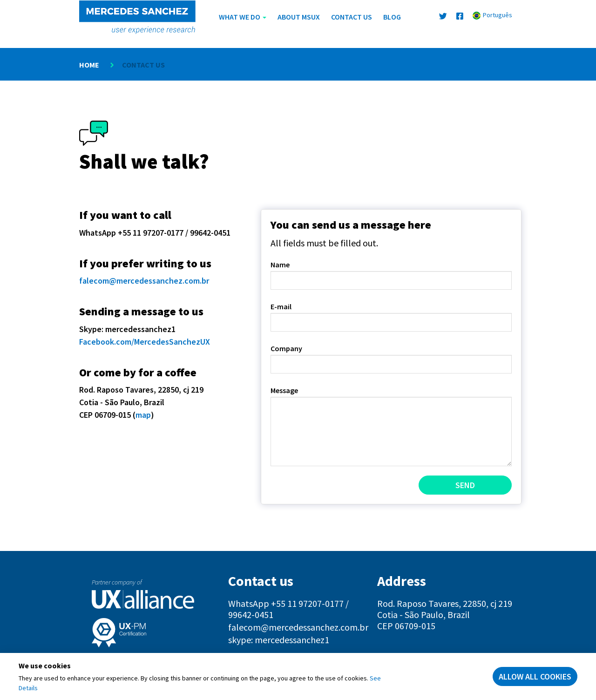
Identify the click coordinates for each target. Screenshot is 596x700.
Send (465, 485)
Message (284, 390)
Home (89, 65)
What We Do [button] (243, 17)
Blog (392, 17)
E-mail (281, 306)
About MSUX (299, 17)
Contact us (352, 17)
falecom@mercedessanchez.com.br (144, 281)
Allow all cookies (535, 676)
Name (280, 265)
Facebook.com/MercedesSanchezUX (145, 342)
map (143, 415)
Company (286, 348)
